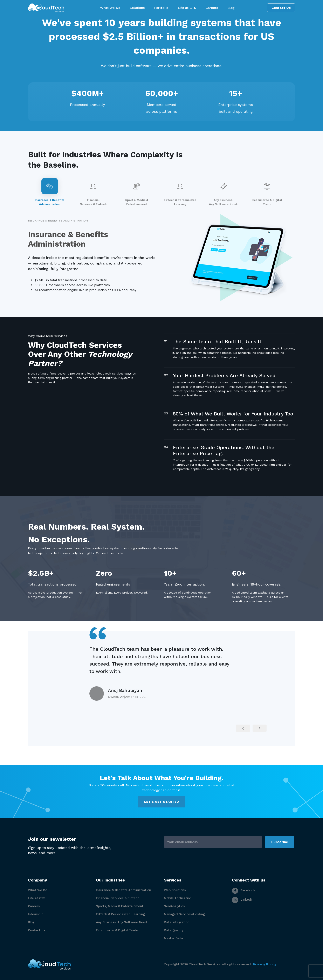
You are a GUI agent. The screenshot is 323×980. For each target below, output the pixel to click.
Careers (34, 906)
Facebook (244, 890)
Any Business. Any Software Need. (122, 922)
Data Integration (177, 922)
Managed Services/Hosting (184, 914)
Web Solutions (175, 890)
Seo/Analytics (174, 906)
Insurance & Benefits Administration (123, 890)
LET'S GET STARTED (161, 802)
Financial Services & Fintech (118, 898)
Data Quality (174, 930)
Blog (31, 922)
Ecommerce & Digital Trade (117, 930)
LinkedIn (243, 900)
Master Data (173, 938)
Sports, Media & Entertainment (120, 906)
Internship (36, 914)
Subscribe (280, 842)
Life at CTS (37, 898)
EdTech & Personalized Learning (120, 914)
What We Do (38, 890)
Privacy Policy (264, 964)
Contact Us (281, 8)
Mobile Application (178, 898)
